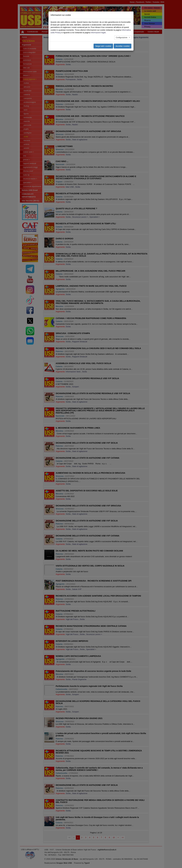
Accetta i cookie (123, 46)
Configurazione (122, 38)
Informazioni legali (98, 33)
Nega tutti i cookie (103, 46)
